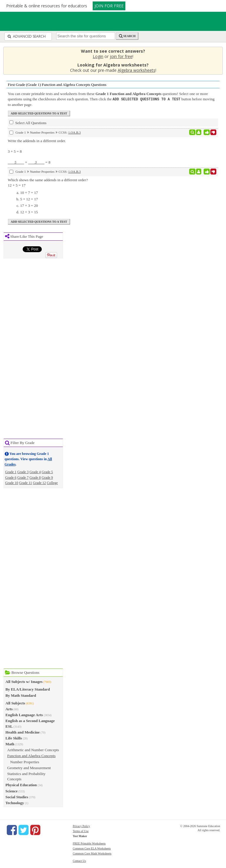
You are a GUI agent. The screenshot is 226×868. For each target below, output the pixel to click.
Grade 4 (35, 472)
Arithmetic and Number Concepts (33, 750)
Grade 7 (23, 477)
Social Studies (17, 797)
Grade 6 (11, 477)
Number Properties (25, 762)
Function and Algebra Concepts (31, 755)
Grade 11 (26, 483)
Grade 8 (35, 477)
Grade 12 (39, 483)
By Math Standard (21, 695)
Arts (9, 709)
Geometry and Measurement (29, 768)
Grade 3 (23, 472)
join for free (121, 56)
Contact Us (79, 860)
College (52, 483)
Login (98, 56)
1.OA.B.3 (74, 132)
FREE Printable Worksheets (89, 843)
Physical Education (21, 785)
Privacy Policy (81, 826)
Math (10, 744)
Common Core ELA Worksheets (92, 848)
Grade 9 (47, 477)
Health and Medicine (23, 732)
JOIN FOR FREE (109, 6)
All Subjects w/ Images (24, 681)
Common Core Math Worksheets (92, 853)
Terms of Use (81, 831)
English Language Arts (24, 715)
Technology (15, 803)
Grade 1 (11, 472)
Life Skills (14, 738)
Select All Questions (28, 122)
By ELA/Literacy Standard (28, 689)
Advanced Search (27, 36)
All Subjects (15, 703)
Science (12, 791)
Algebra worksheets (137, 70)
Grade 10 (12, 483)
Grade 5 (47, 472)
